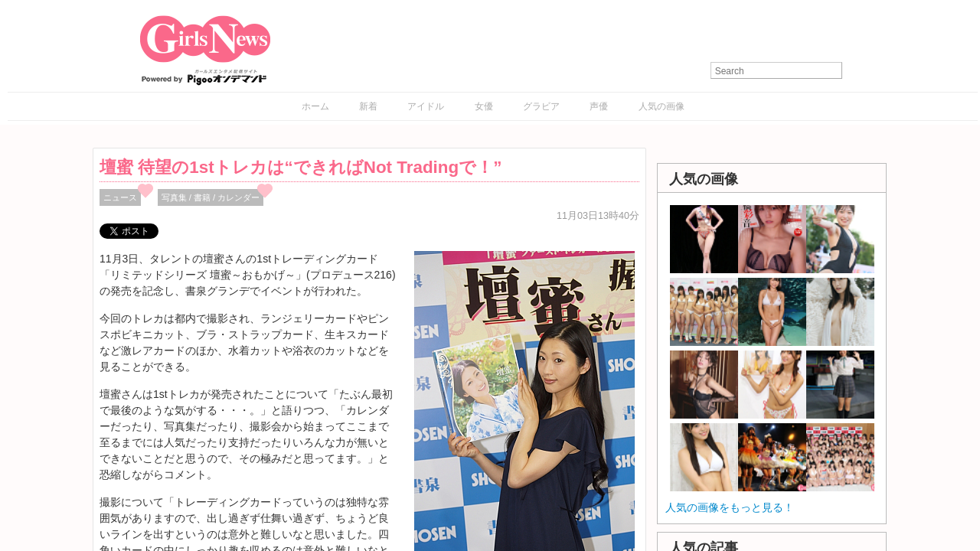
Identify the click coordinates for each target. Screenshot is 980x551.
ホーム (315, 106)
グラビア (541, 106)
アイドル (426, 106)
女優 (484, 106)
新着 (368, 106)
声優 (599, 106)
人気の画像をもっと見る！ (730, 507)
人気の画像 (661, 106)
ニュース (120, 197)
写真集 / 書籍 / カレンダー (211, 197)
